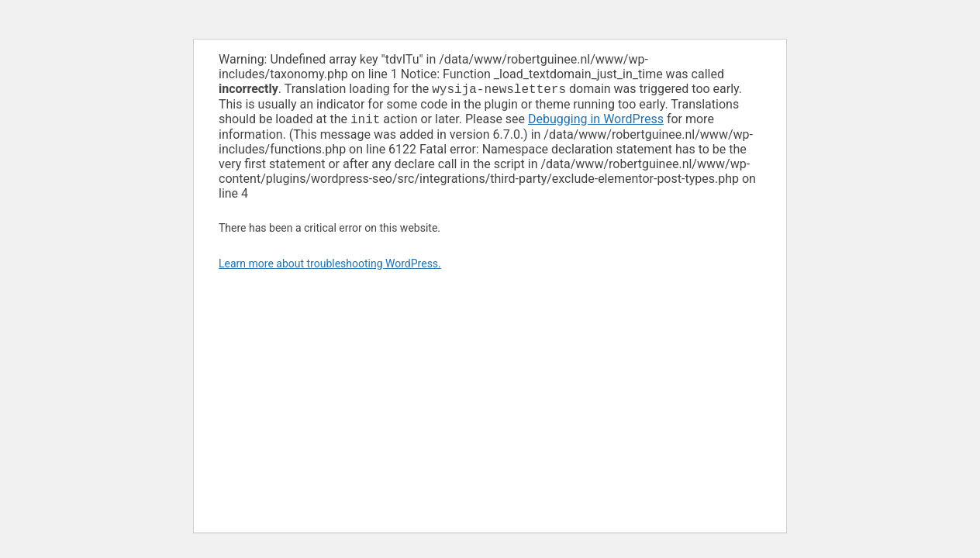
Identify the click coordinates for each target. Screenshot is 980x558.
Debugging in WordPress (596, 122)
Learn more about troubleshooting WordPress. (330, 267)
